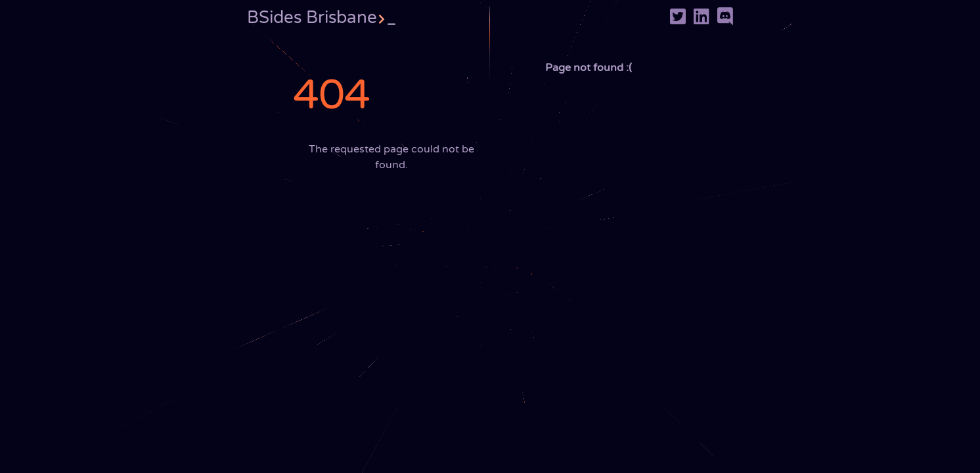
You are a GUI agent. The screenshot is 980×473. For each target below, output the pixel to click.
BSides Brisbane (321, 17)
